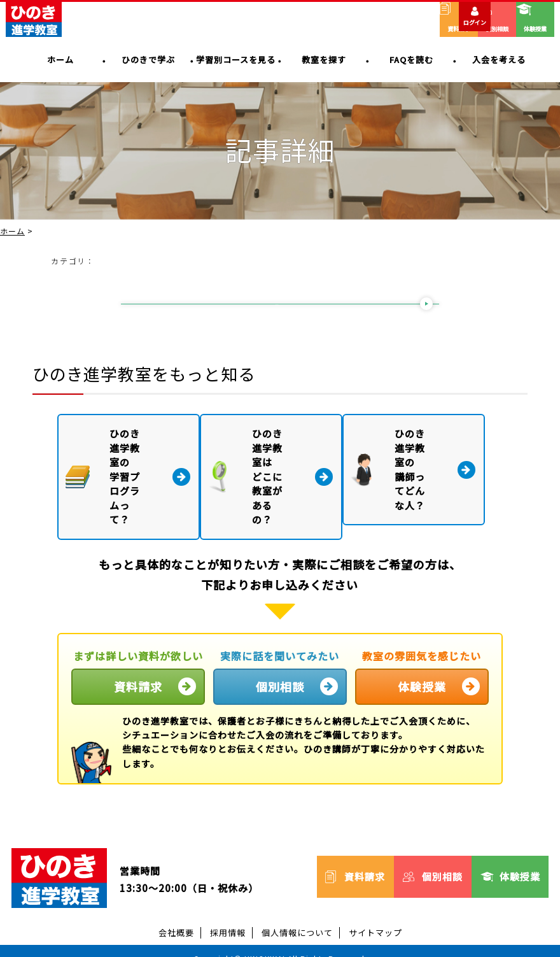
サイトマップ (375, 904)
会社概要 (176, 904)
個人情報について (297, 904)
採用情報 (228, 904)
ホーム (12, 231)
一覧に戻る (277, 308)
